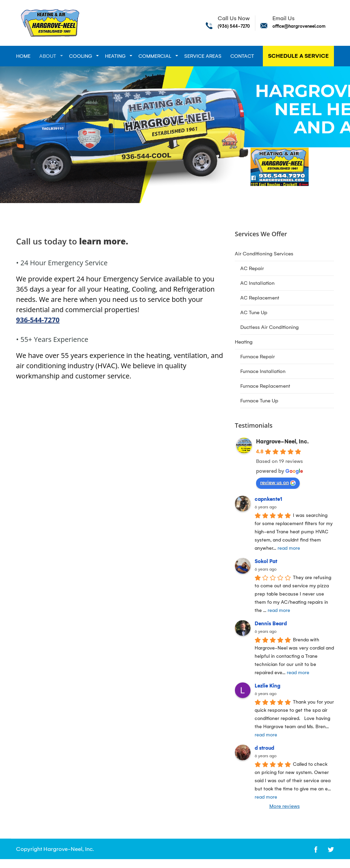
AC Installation (257, 283)
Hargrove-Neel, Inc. (282, 442)
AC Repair (252, 268)
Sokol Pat (266, 561)
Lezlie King (267, 686)
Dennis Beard (271, 624)
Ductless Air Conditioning (270, 327)
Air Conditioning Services (264, 254)
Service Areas (203, 56)
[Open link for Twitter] (331, 849)
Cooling (80, 56)
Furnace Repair (258, 357)
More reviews (285, 806)
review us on (278, 482)
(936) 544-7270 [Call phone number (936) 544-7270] (234, 26)
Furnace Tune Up (259, 401)
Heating (115, 56)
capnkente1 (268, 499)
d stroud (264, 748)
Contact (242, 56)
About (48, 56)
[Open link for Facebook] (316, 849)
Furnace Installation (263, 371)
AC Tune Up (254, 312)
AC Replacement (260, 298)
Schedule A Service (298, 56)
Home (23, 56)
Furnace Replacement (265, 386)
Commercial (155, 56)
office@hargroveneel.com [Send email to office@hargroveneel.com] (299, 26)
